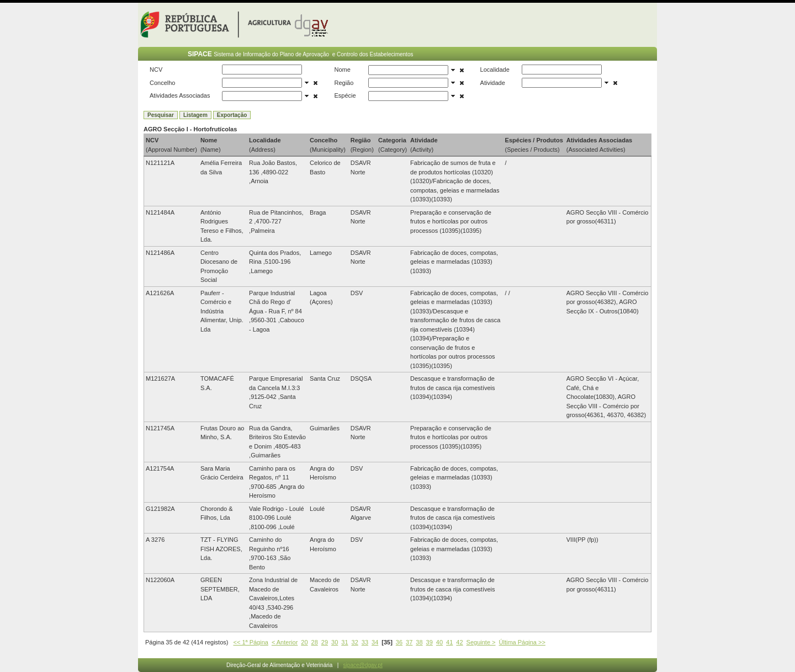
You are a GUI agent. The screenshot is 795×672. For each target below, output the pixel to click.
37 (409, 642)
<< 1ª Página (251, 642)
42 (459, 642)
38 (419, 642)
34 (375, 642)
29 (325, 642)
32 (355, 642)
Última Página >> (522, 642)
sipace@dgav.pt (363, 665)
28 (315, 642)
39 (430, 642)
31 (344, 642)
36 (399, 642)
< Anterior (285, 642)
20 (304, 642)
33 (365, 642)
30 (335, 642)
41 (449, 642)
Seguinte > (481, 642)
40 (439, 642)
